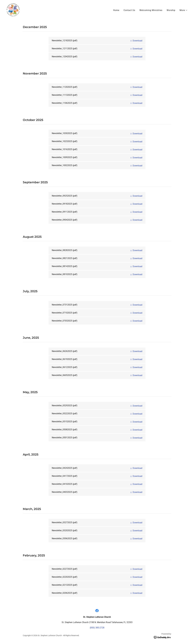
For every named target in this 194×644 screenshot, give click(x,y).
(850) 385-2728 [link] (97, 628)
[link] (13, 10)
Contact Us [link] (129, 10)
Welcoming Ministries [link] (151, 10)
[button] (184, 10)
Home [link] (116, 10)
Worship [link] (171, 10)
